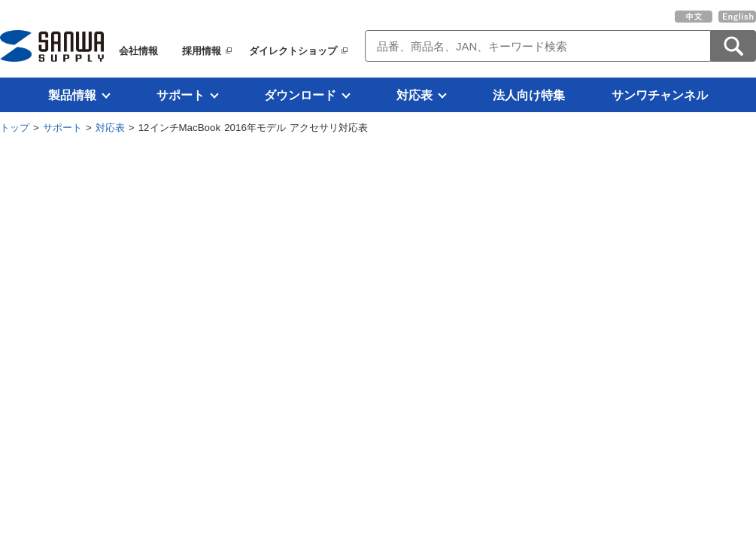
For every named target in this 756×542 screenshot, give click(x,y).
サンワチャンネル (660, 95)
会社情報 (138, 51)
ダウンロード (300, 95)
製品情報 (72, 95)
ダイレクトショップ (293, 51)
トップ (15, 128)
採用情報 (202, 51)
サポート (181, 95)
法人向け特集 (529, 95)
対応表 (414, 95)
